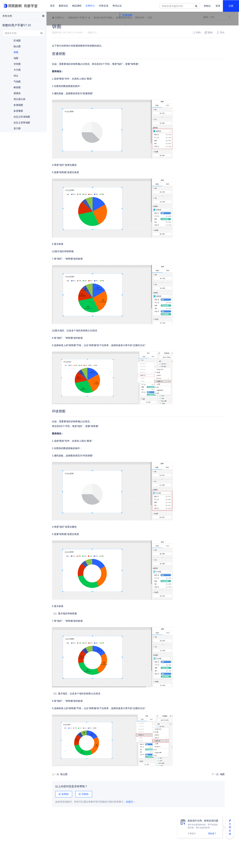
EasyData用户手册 (11, 17)
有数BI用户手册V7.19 (79, 18)
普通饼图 (206, 32)
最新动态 (63, 6)
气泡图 (17, 82)
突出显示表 (19, 99)
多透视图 (18, 105)
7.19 (217, 17)
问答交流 (104, 6)
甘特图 (17, 64)
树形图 (17, 87)
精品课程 (77, 6)
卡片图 (17, 70)
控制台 (207, 6)
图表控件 (140, 18)
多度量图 (18, 111)
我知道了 (212, 834)
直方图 (17, 128)
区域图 (17, 41)
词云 (16, 76)
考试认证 (117, 6)
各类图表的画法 (124, 18)
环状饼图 (206, 37)
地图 (191, 774)
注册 (231, 6)
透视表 (17, 93)
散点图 (64, 774)
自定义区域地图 (22, 117)
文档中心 (90, 6)
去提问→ (130, 802)
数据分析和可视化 (103, 18)
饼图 (16, 52)
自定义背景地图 (22, 123)
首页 (52, 6)
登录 (218, 6)
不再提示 (192, 834)
